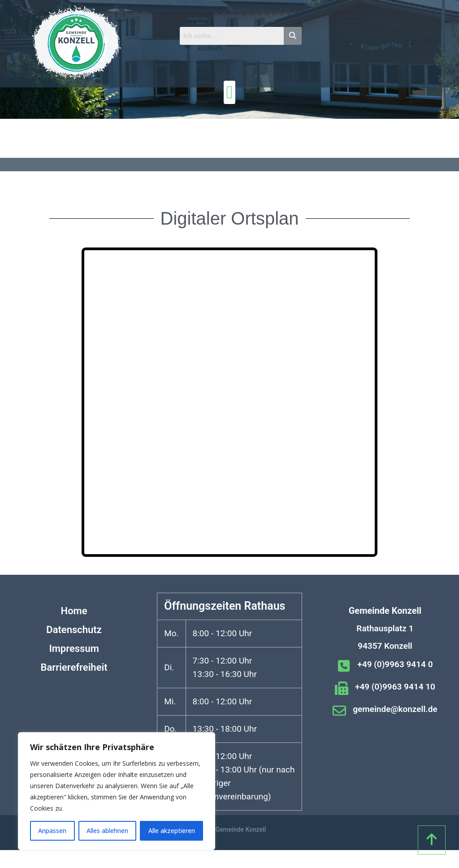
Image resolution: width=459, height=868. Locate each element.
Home (74, 611)
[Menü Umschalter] (230, 92)
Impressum (74, 649)
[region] (117, 791)
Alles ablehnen (107, 831)
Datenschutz (74, 630)
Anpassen (52, 831)
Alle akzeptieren (172, 831)
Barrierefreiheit (74, 667)
